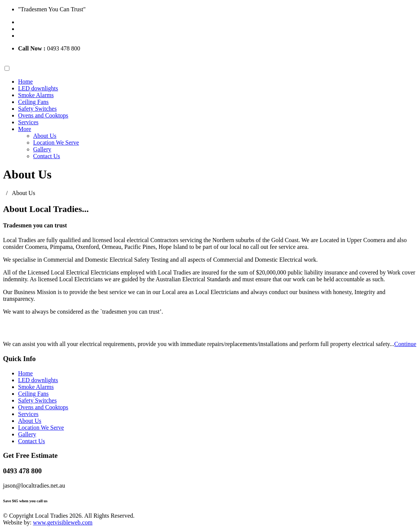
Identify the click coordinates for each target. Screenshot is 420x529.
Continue (406, 344)
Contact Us (47, 156)
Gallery (42, 149)
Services (28, 122)
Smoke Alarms (36, 95)
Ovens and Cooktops (43, 115)
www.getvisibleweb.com (63, 522)
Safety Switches (37, 109)
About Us (45, 136)
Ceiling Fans (33, 102)
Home (25, 82)
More (25, 129)
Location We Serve (56, 143)
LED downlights (38, 88)
